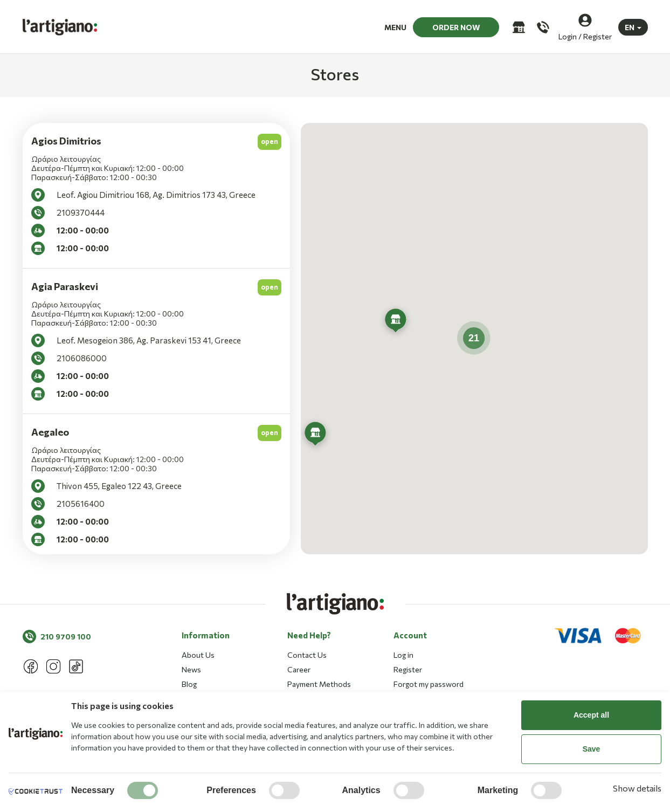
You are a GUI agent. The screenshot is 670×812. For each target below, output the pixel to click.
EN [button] (630, 27)
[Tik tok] (76, 666)
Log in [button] (403, 655)
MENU (395, 27)
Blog (189, 684)
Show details (637, 788)
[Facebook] (31, 666)
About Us (198, 655)
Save (592, 749)
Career (299, 669)
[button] (315, 435)
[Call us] (542, 27)
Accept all (591, 715)
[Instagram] (53, 666)
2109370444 (81, 212)
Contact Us (307, 655)
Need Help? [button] (309, 635)
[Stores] (518, 27)
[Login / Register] (585, 27)
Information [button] (206, 635)
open (270, 141)
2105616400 (81, 504)
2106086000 (82, 358)
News (191, 669)
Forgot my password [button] (429, 684)
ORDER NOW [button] (456, 27)
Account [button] (410, 635)
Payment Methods (319, 684)
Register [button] (408, 669)
